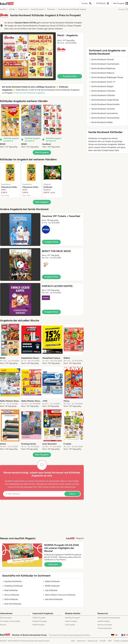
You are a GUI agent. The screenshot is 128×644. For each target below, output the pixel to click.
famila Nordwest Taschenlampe (104, 118)
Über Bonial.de (6, 618)
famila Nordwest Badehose (102, 68)
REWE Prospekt (39, 625)
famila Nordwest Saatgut (101, 86)
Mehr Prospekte (42, 152)
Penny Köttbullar (11, 595)
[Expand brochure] (28, 56)
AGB (110, 641)
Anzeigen (123, 9)
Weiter (72, 494)
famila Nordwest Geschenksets (104, 64)
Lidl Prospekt (70, 625)
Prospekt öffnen (70, 76)
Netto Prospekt (71, 621)
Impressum (81, 641)
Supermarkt (23, 9)
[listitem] (10, 126)
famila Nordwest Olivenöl (101, 59)
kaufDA (3, 9)
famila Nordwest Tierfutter (102, 109)
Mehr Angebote (42, 202)
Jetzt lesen (53, 564)
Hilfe (73, 641)
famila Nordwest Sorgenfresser (104, 100)
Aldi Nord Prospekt (72, 618)
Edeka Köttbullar (51, 581)
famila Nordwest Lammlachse (103, 113)
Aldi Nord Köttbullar (53, 599)
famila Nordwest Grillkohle (102, 95)
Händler (12, 9)
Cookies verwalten (121, 641)
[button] (42, 56)
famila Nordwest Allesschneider (104, 104)
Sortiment (51, 9)
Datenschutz (70, 487)
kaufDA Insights (104, 621)
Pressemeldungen (105, 628)
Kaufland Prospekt (40, 621)
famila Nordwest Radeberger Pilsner (106, 77)
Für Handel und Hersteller (10, 621)
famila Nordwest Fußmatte (102, 91)
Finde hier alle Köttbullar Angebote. (29, 93)
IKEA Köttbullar (10, 599)
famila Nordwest (37, 9)
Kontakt (103, 641)
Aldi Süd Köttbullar (12, 604)
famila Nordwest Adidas (101, 122)
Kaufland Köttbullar (12, 581)
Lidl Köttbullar (50, 590)
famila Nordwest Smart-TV (102, 82)
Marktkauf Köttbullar (12, 586)
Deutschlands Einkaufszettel (109, 618)
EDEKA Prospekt (39, 618)
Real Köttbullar (10, 590)
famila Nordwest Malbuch (102, 73)
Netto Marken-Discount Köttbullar (59, 595)
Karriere (3, 625)
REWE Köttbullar (51, 586)
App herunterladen (105, 625)
